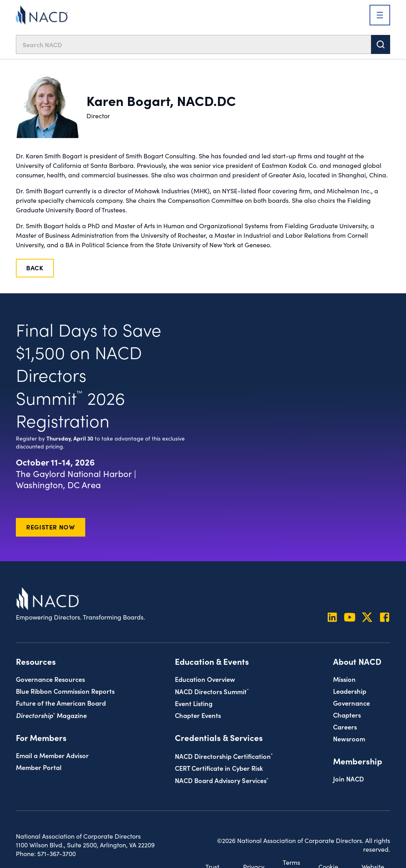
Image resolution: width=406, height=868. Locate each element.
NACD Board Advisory (222, 780)
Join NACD (349, 779)
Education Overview (205, 679)
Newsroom (349, 738)
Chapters (347, 715)
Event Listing (194, 703)
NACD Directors (212, 691)
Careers (345, 727)
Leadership (350, 691)
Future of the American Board (61, 703)
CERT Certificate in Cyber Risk (219, 768)
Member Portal (39, 767)
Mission (344, 679)
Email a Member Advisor (52, 755)
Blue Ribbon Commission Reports (65, 691)
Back (35, 268)
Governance (351, 703)
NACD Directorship (224, 756)
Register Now (51, 527)
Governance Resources (50, 679)
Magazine (51, 715)
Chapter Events (198, 715)
